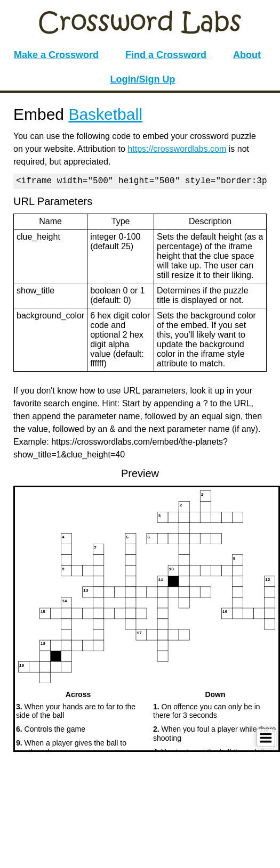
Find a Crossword (166, 55)
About (247, 55)
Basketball (105, 114)
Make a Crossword (56, 55)
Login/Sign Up (143, 79)
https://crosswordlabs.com (177, 149)
